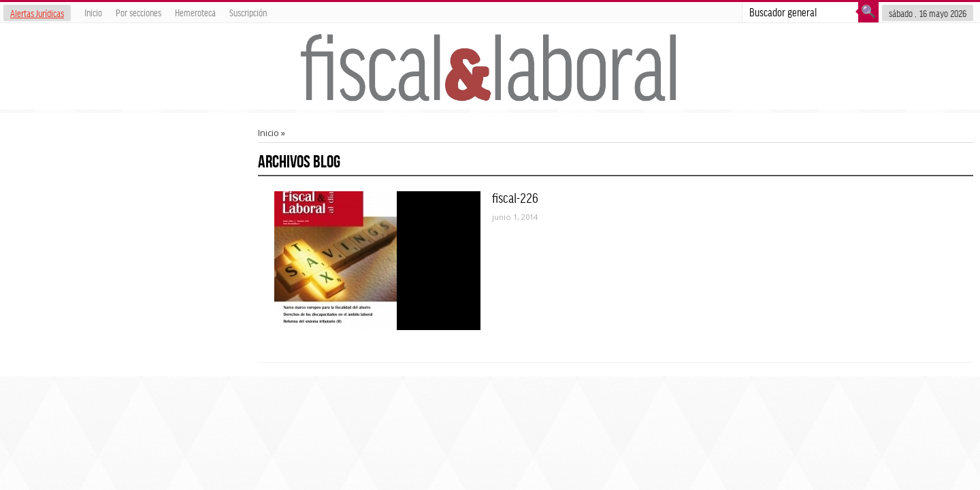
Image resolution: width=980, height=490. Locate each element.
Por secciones (138, 12)
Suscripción (248, 12)
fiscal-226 (515, 197)
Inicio (93, 12)
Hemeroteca (195, 12)
